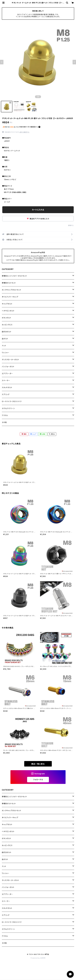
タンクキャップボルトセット (11, 290)
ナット (4, 346)
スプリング (6, 394)
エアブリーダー (7, 373)
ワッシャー (6, 353)
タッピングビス (7, 325)
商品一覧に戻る (38, 764)
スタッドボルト (7, 387)
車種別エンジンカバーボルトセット (14, 276)
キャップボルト (7, 304)
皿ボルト (5, 339)
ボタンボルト (6, 318)
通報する (71, 225)
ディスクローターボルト (10, 360)
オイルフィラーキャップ (10, 297)
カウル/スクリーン (8, 408)
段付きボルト (7, 332)
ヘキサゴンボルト (8, 311)
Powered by (38, 958)
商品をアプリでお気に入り (38, 219)
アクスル (5, 415)
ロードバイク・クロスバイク (12, 401)
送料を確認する (25, 132)
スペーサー (6, 380)
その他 (4, 422)
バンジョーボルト (8, 367)
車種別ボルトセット (9, 283)
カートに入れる (38, 210)
